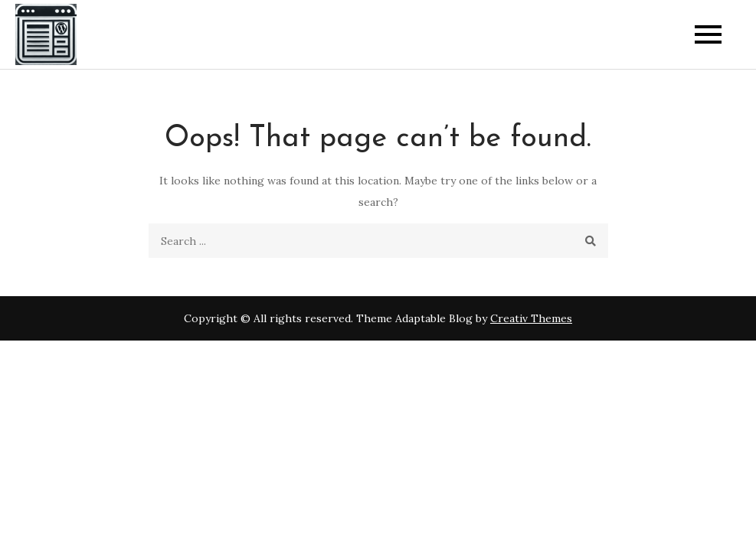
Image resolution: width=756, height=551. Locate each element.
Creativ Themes (531, 318)
